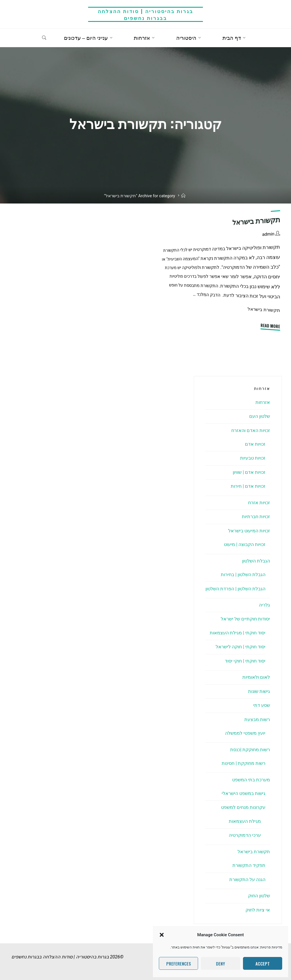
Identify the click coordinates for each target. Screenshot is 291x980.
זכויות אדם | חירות (248, 486)
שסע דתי (262, 705)
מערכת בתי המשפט (251, 780)
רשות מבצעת (257, 720)
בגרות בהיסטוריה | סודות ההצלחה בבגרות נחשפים (146, 14)
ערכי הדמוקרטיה (245, 835)
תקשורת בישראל (256, 221)
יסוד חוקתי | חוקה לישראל (241, 647)
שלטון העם (260, 416)
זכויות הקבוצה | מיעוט (245, 544)
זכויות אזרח (259, 503)
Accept (263, 964)
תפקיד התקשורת (249, 865)
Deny (221, 964)
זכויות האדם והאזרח (251, 430)
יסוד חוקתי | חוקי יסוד (245, 661)
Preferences (179, 964)
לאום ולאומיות (256, 677)
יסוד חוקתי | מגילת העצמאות (238, 633)
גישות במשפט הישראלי (244, 793)
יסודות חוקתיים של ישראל (245, 619)
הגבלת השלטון (256, 561)
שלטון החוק (259, 896)
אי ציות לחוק (258, 910)
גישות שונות (259, 691)
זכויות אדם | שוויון (249, 472)
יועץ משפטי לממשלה (245, 733)
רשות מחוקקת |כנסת (250, 750)
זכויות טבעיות (253, 458)
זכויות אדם (255, 444)
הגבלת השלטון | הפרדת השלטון (235, 589)
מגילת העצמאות (245, 821)
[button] (162, 935)
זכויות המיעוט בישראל (249, 531)
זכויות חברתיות (256, 517)
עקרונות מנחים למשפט (243, 807)
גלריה (264, 605)
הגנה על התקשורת (247, 880)
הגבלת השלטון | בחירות (243, 575)
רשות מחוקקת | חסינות (244, 763)
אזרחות (263, 402)
